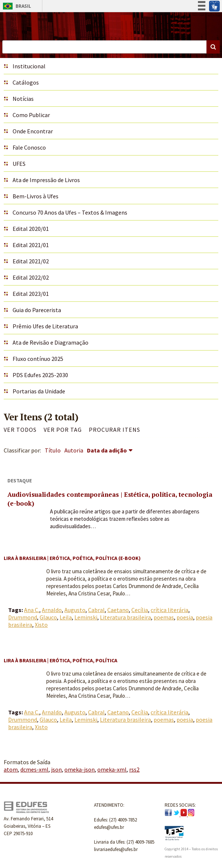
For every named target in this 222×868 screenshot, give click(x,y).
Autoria (74, 450)
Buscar (213, 47)
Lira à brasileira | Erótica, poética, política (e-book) (72, 558)
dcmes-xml (34, 769)
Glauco (48, 617)
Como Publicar (31, 115)
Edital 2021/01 (31, 245)
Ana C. (32, 610)
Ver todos (20, 430)
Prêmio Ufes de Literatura (45, 326)
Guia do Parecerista (37, 310)
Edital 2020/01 (31, 229)
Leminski (86, 617)
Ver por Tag (63, 430)
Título (53, 450)
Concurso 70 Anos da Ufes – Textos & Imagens (70, 212)
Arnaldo (52, 610)
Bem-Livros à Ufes (36, 196)
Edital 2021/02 (31, 261)
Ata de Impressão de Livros (46, 180)
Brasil (16, 6)
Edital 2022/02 (31, 277)
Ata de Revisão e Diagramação (51, 342)
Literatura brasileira (125, 617)
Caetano (118, 610)
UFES (19, 164)
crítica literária (169, 610)
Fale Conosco (29, 147)
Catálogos (26, 82)
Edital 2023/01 (31, 294)
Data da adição (107, 450)
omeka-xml (112, 769)
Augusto (75, 610)
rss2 (134, 769)
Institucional (29, 66)
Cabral (96, 610)
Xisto (41, 625)
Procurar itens (115, 430)
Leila (66, 617)
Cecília (140, 610)
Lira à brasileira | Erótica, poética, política (60, 660)
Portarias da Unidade (39, 391)
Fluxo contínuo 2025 (38, 359)
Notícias (23, 99)
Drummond (23, 617)
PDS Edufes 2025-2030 (40, 375)
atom (11, 769)
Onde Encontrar (33, 131)
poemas (164, 617)
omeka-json (80, 769)
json (56, 769)
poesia (185, 617)
